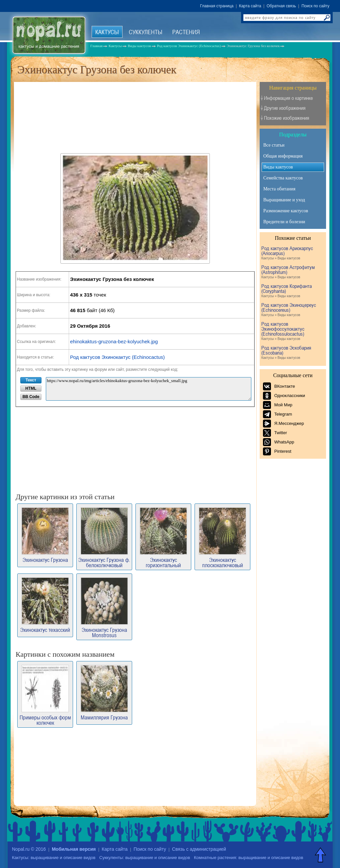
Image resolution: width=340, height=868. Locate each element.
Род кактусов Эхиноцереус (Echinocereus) (292, 310)
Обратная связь (281, 6)
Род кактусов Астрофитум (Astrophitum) (292, 272)
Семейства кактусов (283, 178)
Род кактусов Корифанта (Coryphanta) (292, 291)
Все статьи (274, 145)
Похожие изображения (287, 118)
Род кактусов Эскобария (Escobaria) (292, 353)
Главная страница (217, 6)
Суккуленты (146, 32)
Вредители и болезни (284, 222)
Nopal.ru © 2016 (29, 849)
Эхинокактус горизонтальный (163, 537)
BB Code (31, 397)
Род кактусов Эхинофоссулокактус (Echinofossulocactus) (292, 331)
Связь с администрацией (199, 849)
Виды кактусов (278, 167)
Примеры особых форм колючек (45, 695)
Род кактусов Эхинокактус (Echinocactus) (117, 357)
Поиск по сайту (315, 6)
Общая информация (283, 156)
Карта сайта (250, 6)
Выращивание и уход (284, 200)
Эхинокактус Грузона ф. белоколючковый (104, 537)
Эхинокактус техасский (45, 605)
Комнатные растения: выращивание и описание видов (249, 858)
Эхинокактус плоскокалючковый (222, 537)
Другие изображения (285, 108)
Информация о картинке (288, 98)
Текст (31, 380)
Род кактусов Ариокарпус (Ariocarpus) (292, 253)
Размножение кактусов (286, 211)
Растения (186, 32)
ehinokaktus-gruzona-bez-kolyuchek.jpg (114, 341)
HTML (31, 388)
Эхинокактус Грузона (45, 535)
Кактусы (107, 32)
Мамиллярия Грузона (104, 692)
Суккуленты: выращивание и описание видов (145, 858)
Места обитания (279, 189)
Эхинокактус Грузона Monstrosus (104, 607)
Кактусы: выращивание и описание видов (54, 858)
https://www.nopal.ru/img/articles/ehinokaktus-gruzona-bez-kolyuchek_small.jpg (149, 389)
